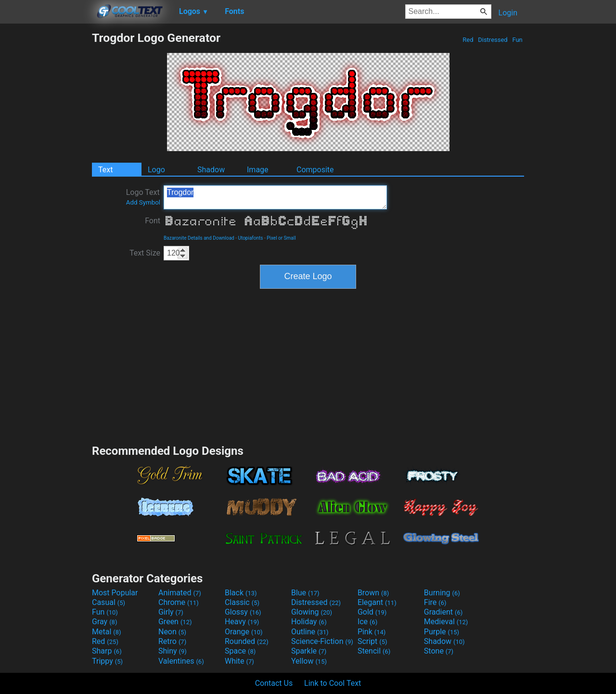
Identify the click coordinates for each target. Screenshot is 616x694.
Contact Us (274, 683)
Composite (315, 170)
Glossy (243, 612)
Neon (172, 632)
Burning (442, 593)
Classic (242, 602)
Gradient (443, 612)
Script (372, 641)
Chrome (179, 602)
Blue (305, 593)
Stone (439, 651)
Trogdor (275, 197)
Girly (171, 612)
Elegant (377, 602)
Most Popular (115, 593)
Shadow (211, 170)
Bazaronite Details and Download (199, 238)
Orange (244, 632)
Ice (367, 622)
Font (153, 221)
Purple (442, 632)
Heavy (242, 622)
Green (175, 622)
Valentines (181, 661)
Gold (372, 612)
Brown (373, 593)
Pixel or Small (281, 238)
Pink (372, 632)
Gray (104, 622)
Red (468, 40)
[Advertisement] (46, 175)
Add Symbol (143, 202)
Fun (517, 40)
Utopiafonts (251, 238)
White (239, 661)
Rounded (247, 641)
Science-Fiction (322, 641)
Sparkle (309, 651)
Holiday (309, 622)
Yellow (309, 661)
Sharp (107, 651)
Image (258, 170)
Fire (435, 602)
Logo (156, 170)
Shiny (173, 651)
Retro (172, 641)
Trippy (107, 661)
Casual (109, 602)
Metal (107, 632)
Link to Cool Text (333, 683)
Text (105, 170)
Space (240, 651)
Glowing (312, 612)
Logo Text (143, 197)
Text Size (145, 253)
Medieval (446, 622)
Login (508, 13)
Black (241, 593)
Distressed (493, 40)
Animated (180, 593)
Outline (310, 632)
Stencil (374, 651)
